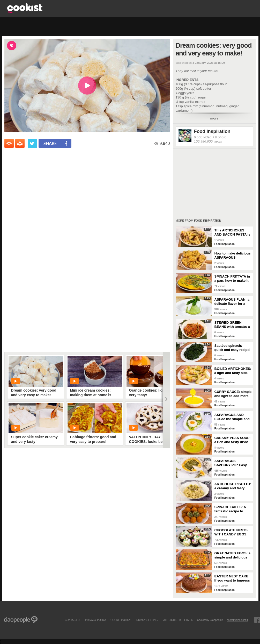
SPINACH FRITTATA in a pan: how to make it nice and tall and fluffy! (233, 279)
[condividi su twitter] (32, 143)
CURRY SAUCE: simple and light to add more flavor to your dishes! (233, 394)
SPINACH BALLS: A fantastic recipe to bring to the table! (230, 509)
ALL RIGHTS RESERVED (178, 620)
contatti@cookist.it (237, 620)
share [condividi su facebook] (50, 143)
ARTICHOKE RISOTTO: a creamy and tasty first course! (233, 486)
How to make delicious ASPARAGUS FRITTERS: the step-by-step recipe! (233, 256)
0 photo (221, 137)
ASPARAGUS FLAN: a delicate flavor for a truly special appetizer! (233, 302)
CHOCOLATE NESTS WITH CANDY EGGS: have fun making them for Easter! (232, 532)
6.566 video (203, 137)
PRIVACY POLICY (96, 620)
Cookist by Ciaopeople (210, 620)
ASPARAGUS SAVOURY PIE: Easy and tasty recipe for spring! (231, 463)
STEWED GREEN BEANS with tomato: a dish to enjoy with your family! (233, 325)
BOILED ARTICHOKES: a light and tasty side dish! (233, 371)
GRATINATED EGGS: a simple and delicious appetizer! (233, 555)
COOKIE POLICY (121, 620)
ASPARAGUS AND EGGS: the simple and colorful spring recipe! (232, 417)
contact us (73, 620)
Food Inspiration (212, 131)
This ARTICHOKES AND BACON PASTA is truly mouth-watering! (232, 232)
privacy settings (147, 620)
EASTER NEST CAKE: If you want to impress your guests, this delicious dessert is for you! (233, 578)
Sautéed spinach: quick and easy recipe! (232, 348)
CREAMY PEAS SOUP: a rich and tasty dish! (233, 440)
